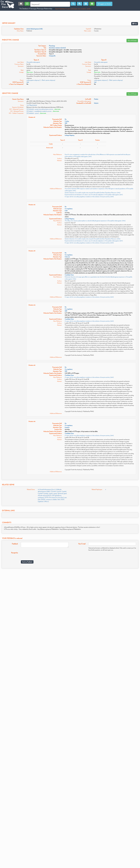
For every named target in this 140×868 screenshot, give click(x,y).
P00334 (96, 99)
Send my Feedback (27, 562)
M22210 (96, 103)
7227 (28, 82)
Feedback (15, 544)
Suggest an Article (104, 4)
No (66, 119)
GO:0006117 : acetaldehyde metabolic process (39, 111)
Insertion (67, 427)
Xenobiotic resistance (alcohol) (57, 48)
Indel (66, 211)
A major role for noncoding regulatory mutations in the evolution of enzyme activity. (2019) (89, 197)
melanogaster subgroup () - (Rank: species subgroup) (41, 80)
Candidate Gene (69, 275)
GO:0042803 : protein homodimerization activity (40, 109)
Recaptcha (15, 553)
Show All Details (132, 41)
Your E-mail (82, 544)
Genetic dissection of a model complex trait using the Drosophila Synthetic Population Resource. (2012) (93, 193)
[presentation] (36, 555)
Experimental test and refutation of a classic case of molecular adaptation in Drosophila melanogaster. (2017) (94, 195)
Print (135, 24)
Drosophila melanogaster (33, 62)
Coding (67, 121)
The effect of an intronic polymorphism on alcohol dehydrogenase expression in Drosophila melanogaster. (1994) (95, 221)
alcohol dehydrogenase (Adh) (35, 29)
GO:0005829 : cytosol (33, 113)
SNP (66, 123)
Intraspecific (52, 56)
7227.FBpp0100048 (32, 105)
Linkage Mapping (69, 135)
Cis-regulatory (69, 209)
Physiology (52, 46)
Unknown (67, 257)
